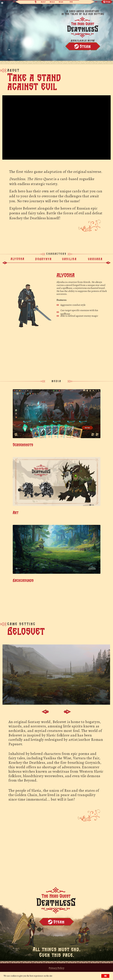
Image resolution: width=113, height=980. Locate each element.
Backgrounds (23, 580)
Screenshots (23, 445)
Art (16, 512)
